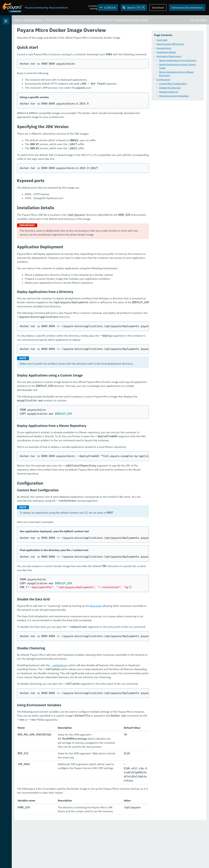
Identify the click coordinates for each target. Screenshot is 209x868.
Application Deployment (75, 65)
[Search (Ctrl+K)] (134, 8)
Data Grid (136, 660)
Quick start (68, 49)
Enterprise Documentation (187, 8)
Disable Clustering (75, 94)
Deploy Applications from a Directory (84, 69)
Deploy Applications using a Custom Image (87, 73)
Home (59, 20)
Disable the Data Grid (76, 89)
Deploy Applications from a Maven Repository (88, 77)
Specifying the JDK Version (76, 53)
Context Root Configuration (79, 85)
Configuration (69, 81)
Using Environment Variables (80, 98)
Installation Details (72, 61)
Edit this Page (198, 20)
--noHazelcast (100, 719)
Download (158, 8)
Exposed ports (70, 57)
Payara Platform (13, 33)
